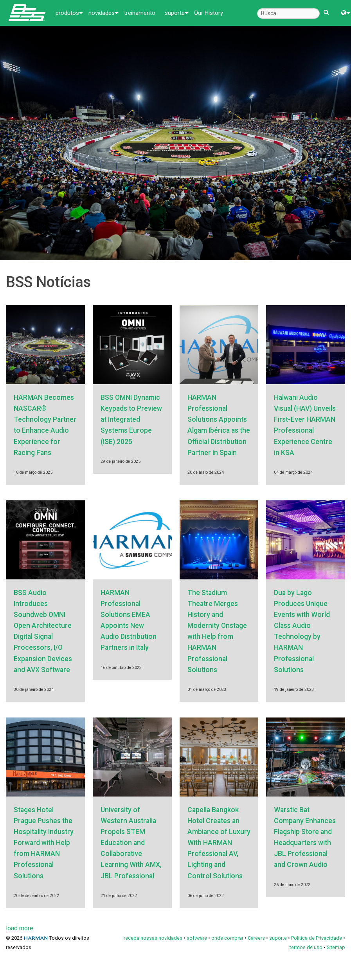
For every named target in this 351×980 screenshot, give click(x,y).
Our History (209, 13)
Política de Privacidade (317, 938)
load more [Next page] (20, 928)
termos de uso (306, 947)
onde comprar (227, 938)
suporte (175, 13)
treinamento (140, 13)
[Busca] (288, 13)
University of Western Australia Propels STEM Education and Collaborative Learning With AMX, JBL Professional (131, 843)
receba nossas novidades (153, 938)
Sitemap (336, 947)
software (197, 938)
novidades (102, 13)
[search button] (326, 9)
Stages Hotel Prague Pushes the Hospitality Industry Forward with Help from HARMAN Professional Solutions (44, 843)
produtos (67, 13)
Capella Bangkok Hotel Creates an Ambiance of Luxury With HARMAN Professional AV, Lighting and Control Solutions (219, 843)
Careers (256, 938)
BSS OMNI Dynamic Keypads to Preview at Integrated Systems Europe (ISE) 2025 (131, 420)
